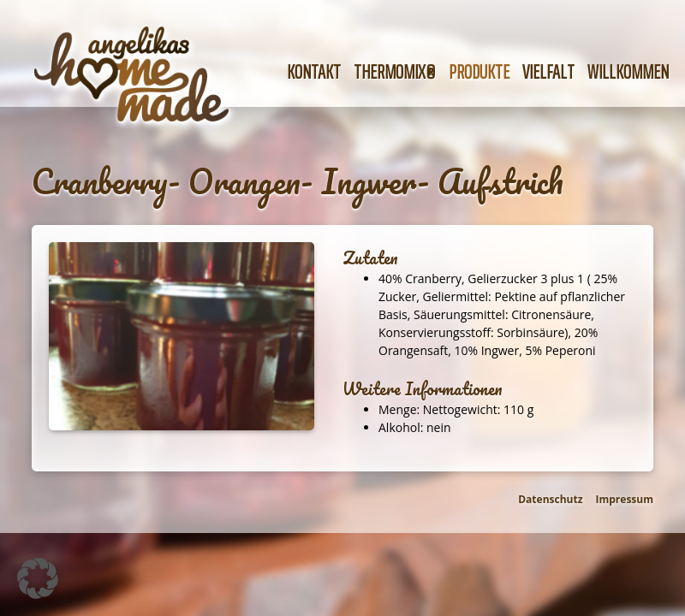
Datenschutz (550, 499)
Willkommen (628, 72)
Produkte (479, 72)
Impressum (625, 499)
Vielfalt (548, 72)
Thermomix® (395, 72)
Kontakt (314, 72)
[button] (38, 578)
